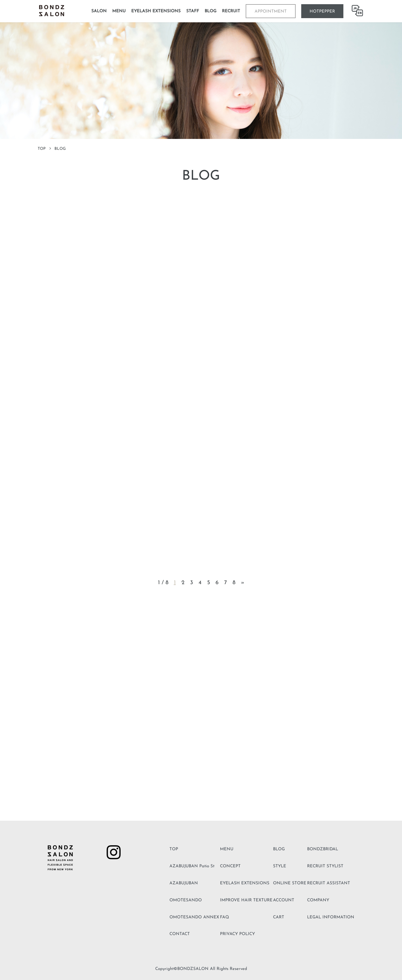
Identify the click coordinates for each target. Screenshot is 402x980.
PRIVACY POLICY (237, 934)
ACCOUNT (284, 900)
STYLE (280, 866)
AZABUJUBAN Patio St (192, 866)
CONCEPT (230, 866)
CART (279, 917)
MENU (227, 849)
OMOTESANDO (186, 900)
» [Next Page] (243, 583)
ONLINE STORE (290, 883)
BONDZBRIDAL (323, 849)
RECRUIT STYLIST (325, 866)
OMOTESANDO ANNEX (194, 917)
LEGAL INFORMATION (331, 917)
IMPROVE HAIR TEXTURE (246, 900)
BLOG (279, 849)
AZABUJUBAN (184, 883)
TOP (42, 149)
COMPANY (318, 900)
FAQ (224, 917)
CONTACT (180, 934)
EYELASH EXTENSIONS (245, 883)
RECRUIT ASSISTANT (329, 883)
